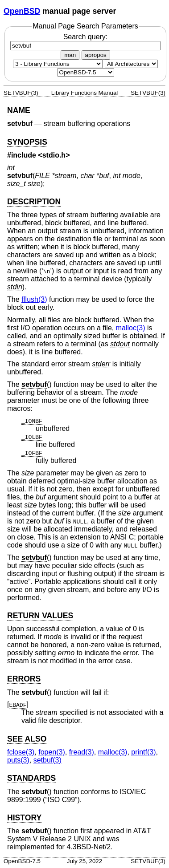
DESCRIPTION (34, 202)
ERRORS (24, 679)
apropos (96, 55)
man (70, 55)
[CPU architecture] (131, 64)
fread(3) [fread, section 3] (82, 752)
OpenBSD (22, 11)
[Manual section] (58, 64)
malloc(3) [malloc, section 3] (131, 328)
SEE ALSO (27, 739)
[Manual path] (86, 72)
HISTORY (24, 818)
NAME (19, 110)
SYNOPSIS (27, 142)
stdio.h (54, 155)
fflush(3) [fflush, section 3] (34, 299)
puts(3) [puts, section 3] (18, 760)
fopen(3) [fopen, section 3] (52, 752)
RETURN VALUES (40, 616)
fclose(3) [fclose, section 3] (21, 752)
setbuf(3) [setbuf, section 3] (47, 760)
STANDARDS (31, 778)
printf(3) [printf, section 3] (143, 752)
